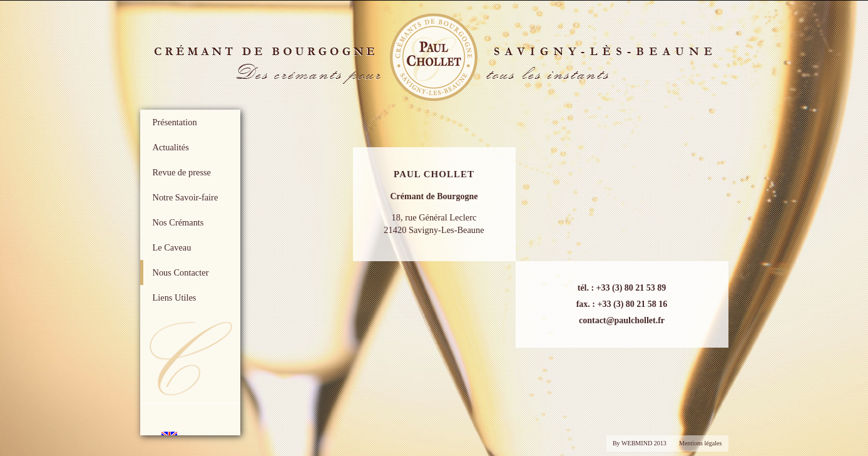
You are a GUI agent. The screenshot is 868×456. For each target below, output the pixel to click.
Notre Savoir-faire (186, 197)
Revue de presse (182, 172)
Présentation (175, 122)
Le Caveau (172, 247)
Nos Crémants (178, 222)
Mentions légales (701, 443)
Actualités (171, 147)
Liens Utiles (175, 298)
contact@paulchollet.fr (622, 320)
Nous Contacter (181, 272)
